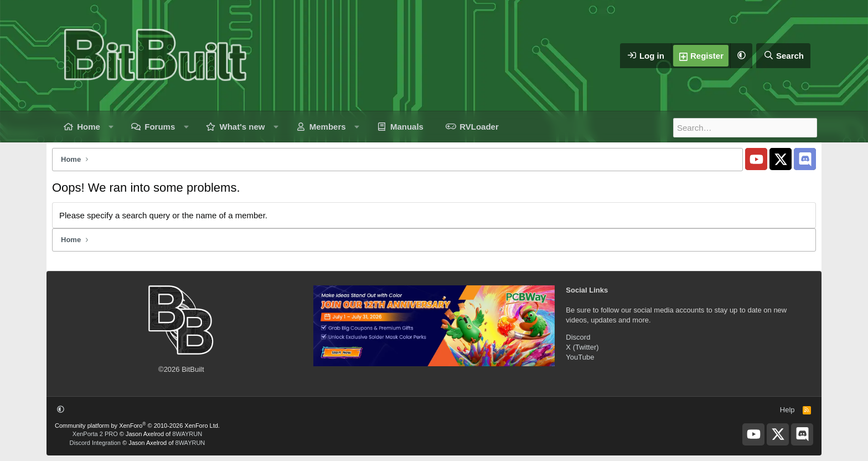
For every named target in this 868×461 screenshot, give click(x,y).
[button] (741, 56)
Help (787, 410)
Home (89, 127)
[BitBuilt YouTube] (756, 159)
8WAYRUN (187, 434)
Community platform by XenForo (137, 426)
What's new (242, 127)
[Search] (783, 56)
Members (328, 127)
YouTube (580, 357)
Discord (578, 337)
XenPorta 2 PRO (95, 434)
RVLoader (479, 127)
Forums (160, 127)
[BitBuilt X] (781, 159)
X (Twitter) (582, 347)
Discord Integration (95, 443)
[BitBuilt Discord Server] (805, 159)
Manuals (407, 127)
